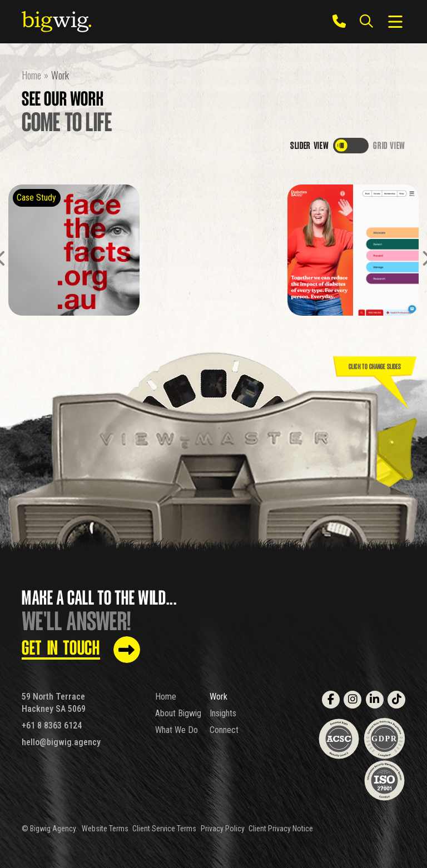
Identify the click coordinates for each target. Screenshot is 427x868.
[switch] (351, 146)
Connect (224, 730)
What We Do (177, 730)
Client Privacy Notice (281, 829)
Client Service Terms (164, 829)
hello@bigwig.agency (61, 742)
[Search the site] (366, 22)
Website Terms (105, 829)
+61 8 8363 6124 (52, 725)
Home (166, 697)
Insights (223, 713)
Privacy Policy (223, 829)
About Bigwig (178, 713)
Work (219, 697)
